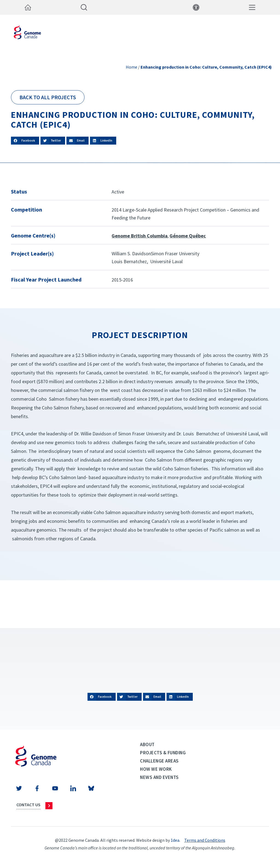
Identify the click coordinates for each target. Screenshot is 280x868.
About (147, 744)
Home (132, 67)
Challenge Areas (159, 761)
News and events (159, 777)
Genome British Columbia (140, 236)
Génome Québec (188, 236)
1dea (175, 840)
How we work (156, 769)
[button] (25, 141)
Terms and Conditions (205, 840)
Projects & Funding (163, 753)
